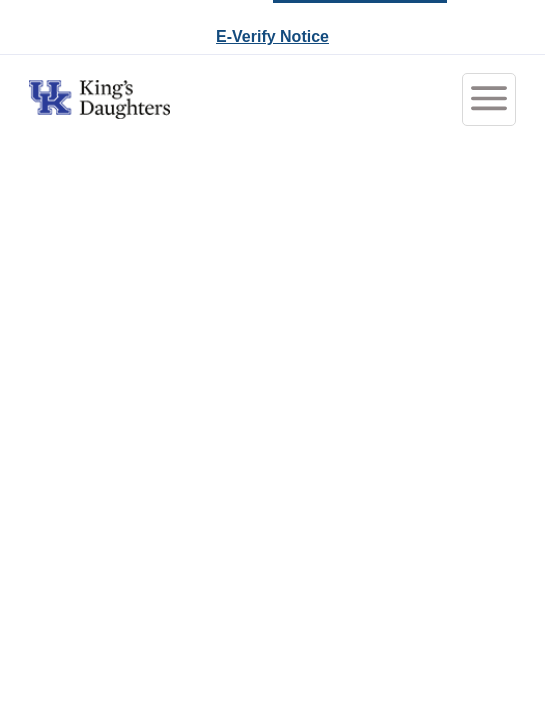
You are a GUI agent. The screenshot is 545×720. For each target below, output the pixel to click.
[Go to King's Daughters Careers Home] (99, 99)
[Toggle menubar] (489, 99)
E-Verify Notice (272, 36)
